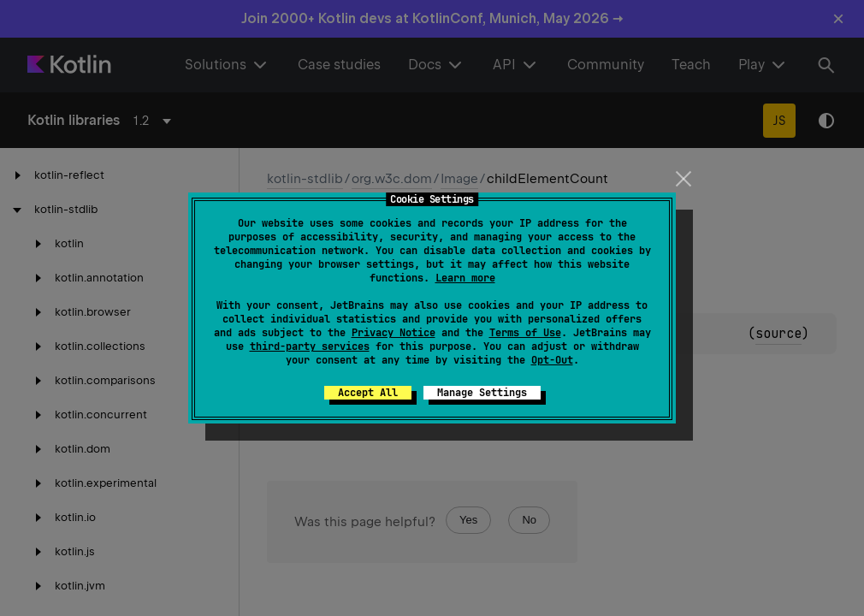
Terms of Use (525, 333)
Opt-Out (552, 360)
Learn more (465, 278)
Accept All (368, 393)
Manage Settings (482, 393)
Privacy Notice (394, 333)
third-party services (310, 346)
